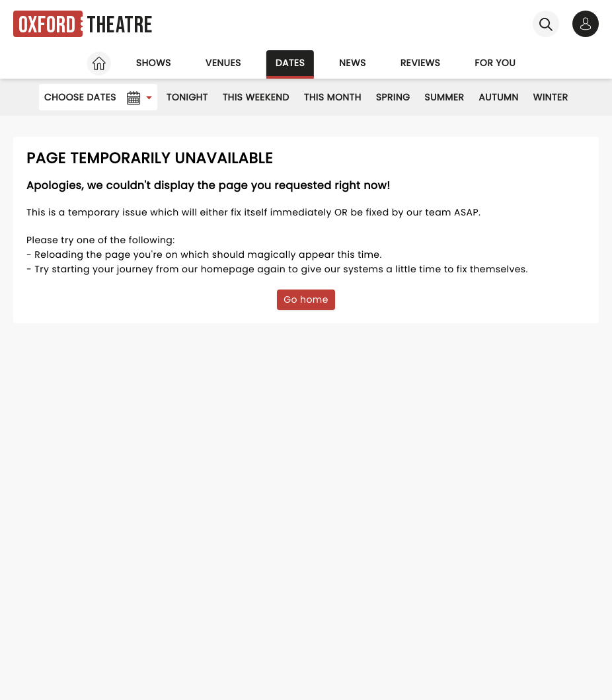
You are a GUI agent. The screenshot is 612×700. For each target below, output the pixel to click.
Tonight (187, 97)
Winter (551, 97)
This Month (333, 97)
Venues (223, 63)
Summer (444, 97)
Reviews (421, 63)
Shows (154, 63)
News (353, 63)
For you (495, 63)
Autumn (498, 97)
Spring (393, 97)
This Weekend (256, 97)
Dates (290, 63)
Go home (306, 299)
